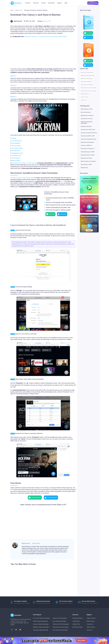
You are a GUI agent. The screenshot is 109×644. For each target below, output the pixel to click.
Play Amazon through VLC (88, 149)
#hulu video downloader (86, 82)
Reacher (14, 138)
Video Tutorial (91, 627)
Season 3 (13, 97)
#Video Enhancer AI (85, 94)
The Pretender (16, 158)
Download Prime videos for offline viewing (24, 163)
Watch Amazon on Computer (88, 161)
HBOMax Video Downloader (41, 627)
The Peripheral (16, 143)
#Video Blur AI (84, 100)
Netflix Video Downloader (40, 621)
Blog (66, 3)
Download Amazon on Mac (88, 155)
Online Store (76, 621)
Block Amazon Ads (86, 112)
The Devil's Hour (17, 156)
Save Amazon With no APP (88, 136)
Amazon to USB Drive (86, 145)
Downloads (51, 3)
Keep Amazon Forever (87, 158)
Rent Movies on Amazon (87, 115)
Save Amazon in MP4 (86, 164)
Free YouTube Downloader (60, 630)
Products (28, 3)
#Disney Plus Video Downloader (88, 75)
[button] (50, 214)
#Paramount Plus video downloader (89, 88)
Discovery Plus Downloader (61, 627)
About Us (89, 630)
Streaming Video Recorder (41, 630)
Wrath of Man (16, 160)
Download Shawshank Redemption (87, 122)
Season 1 (13, 76)
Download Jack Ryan (86, 126)
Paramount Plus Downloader (61, 624)
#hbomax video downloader (87, 85)
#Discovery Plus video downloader (89, 91)
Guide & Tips (76, 624)
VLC (62, 181)
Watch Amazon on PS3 (87, 109)
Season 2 (13, 85)
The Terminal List (17, 141)
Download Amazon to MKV (88, 152)
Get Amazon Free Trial (87, 119)
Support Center (91, 618)
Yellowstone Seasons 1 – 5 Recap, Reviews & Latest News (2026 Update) (45, 37)
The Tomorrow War (17, 148)
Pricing (43, 3)
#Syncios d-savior (85, 97)
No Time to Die (16, 151)
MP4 (32, 183)
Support (60, 3)
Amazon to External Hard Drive (89, 133)
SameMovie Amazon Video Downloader (22, 178)
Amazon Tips (19, 10)
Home (12, 10)
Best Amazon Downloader (87, 142)
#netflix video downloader (87, 78)
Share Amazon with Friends (88, 130)
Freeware (36, 3)
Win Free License (77, 627)
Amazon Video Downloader (41, 624)
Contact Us (90, 624)
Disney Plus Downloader (60, 618)
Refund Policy (91, 621)
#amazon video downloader (87, 72)
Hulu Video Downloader (59, 621)
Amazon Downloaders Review (88, 139)
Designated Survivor (17, 153)
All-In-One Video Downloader (41, 618)
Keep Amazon (84, 168)
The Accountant (16, 146)
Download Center (78, 618)
